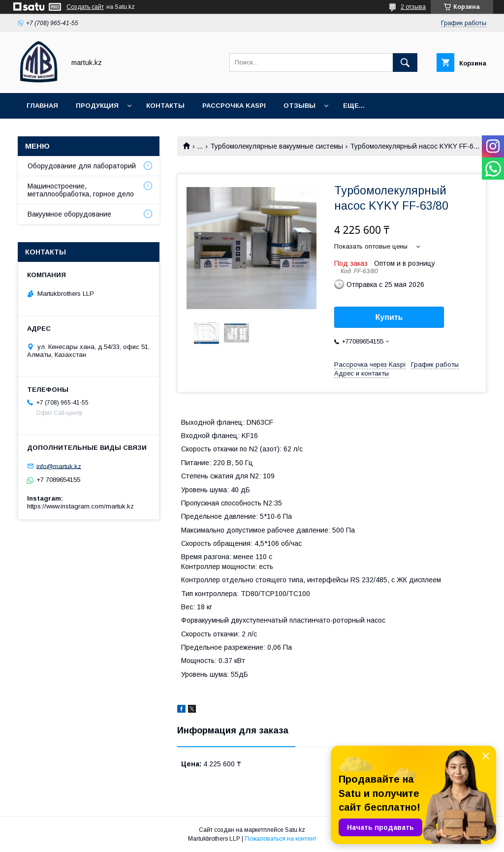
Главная (42, 106)
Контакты (165, 106)
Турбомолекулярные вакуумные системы (277, 146)
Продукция (97, 106)
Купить (389, 317)
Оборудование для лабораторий (82, 166)
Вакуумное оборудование (69, 214)
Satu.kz (295, 830)
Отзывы (299, 106)
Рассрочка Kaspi (234, 106)
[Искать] (405, 63)
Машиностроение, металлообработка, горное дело (81, 190)
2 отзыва (413, 7)
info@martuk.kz (59, 466)
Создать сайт (85, 7)
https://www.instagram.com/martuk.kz (80, 506)
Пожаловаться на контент (281, 839)
